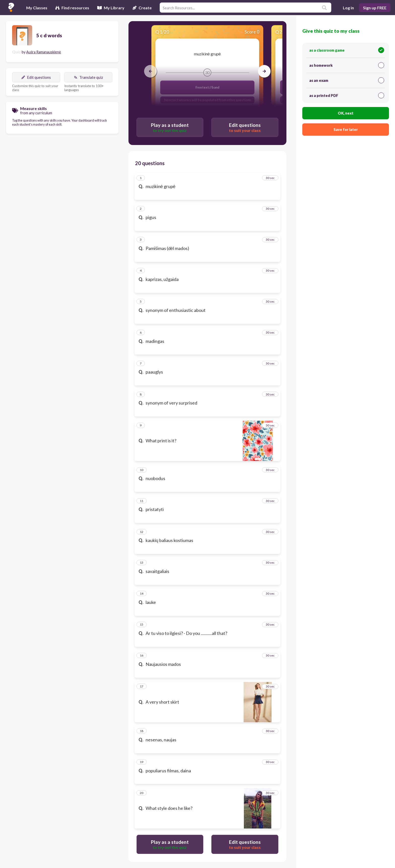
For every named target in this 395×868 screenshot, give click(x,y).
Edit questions (36, 77)
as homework (347, 65)
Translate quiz (88, 77)
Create (142, 8)
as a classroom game (347, 50)
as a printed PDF (347, 95)
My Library (111, 8)
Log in (348, 8)
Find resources (72, 8)
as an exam (347, 80)
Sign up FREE (375, 8)
